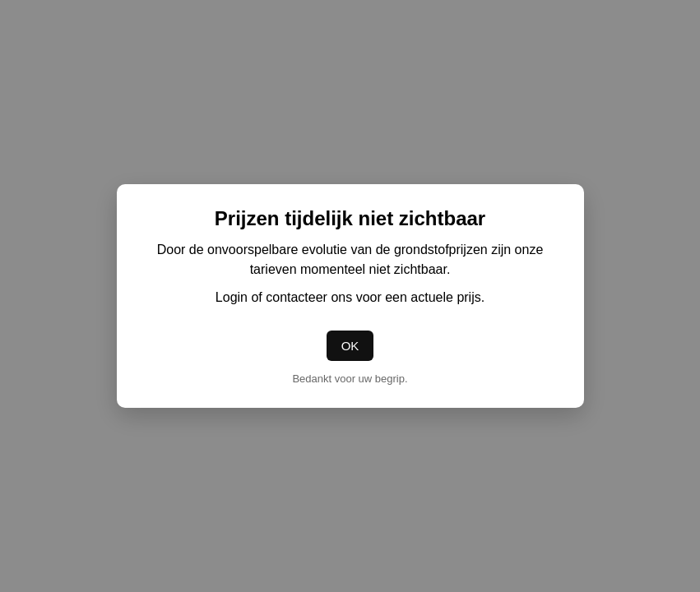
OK (350, 346)
